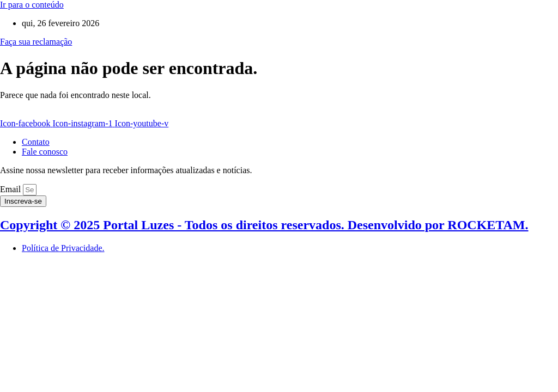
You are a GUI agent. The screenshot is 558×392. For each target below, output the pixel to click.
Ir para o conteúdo (32, 5)
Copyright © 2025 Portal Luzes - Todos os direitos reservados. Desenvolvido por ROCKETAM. (264, 225)
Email (11, 189)
